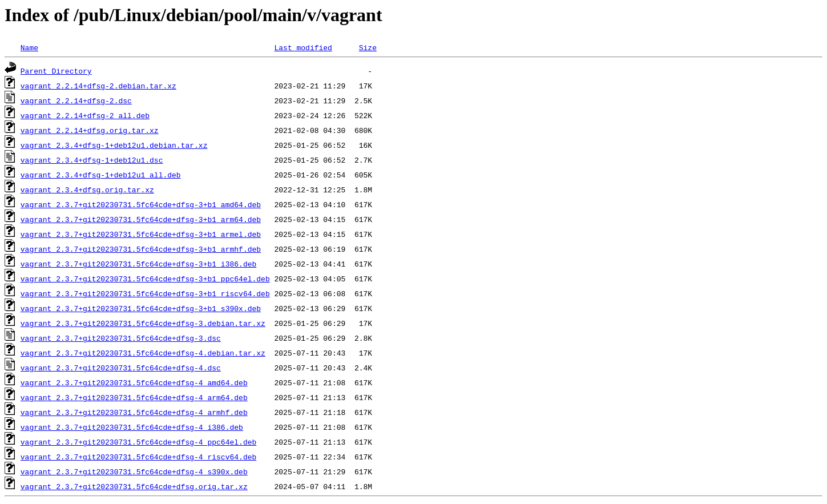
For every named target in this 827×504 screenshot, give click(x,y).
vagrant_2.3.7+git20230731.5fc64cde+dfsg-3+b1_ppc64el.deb (145, 279)
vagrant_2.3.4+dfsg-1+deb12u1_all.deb (101, 175)
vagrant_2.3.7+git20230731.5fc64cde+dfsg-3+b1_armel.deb (141, 234)
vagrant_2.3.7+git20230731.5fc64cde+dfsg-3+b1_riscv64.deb (145, 293)
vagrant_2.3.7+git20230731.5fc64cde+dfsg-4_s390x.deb (134, 471)
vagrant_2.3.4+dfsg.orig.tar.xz (87, 189)
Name (29, 47)
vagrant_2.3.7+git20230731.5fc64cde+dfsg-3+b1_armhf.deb (141, 249)
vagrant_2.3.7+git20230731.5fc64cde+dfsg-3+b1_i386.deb (138, 264)
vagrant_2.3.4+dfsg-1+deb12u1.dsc (92, 160)
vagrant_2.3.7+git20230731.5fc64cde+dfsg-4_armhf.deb (134, 412)
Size (368, 47)
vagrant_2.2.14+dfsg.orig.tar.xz (90, 130)
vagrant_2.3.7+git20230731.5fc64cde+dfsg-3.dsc (121, 338)
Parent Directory (56, 71)
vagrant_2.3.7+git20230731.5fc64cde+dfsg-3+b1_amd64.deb (141, 204)
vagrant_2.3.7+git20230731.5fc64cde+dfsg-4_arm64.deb (134, 397)
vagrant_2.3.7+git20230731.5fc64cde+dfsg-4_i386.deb (132, 427)
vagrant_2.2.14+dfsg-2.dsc (76, 100)
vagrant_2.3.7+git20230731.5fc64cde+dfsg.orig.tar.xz (134, 486)
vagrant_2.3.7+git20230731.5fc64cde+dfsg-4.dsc (121, 368)
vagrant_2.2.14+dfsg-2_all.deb (85, 115)
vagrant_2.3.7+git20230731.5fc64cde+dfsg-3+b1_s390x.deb (141, 308)
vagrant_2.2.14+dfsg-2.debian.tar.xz (98, 86)
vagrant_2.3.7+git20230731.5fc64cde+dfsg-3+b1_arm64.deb (141, 219)
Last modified (303, 47)
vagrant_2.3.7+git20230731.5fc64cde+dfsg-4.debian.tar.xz (143, 353)
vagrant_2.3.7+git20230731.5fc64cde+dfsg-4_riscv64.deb (138, 457)
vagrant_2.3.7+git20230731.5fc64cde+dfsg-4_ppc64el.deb (138, 442)
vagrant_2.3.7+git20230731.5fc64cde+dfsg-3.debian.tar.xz (143, 323)
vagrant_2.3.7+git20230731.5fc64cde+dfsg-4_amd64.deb (134, 382)
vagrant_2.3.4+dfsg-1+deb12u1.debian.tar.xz (114, 145)
